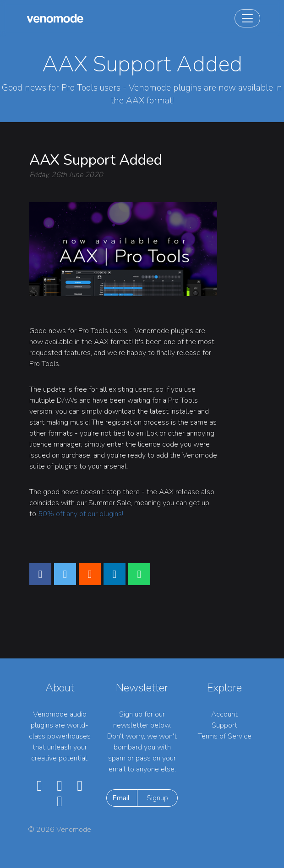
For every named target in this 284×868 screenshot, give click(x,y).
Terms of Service (225, 736)
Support (224, 725)
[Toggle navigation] (247, 18)
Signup (157, 798)
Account (224, 714)
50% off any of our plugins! (81, 514)
